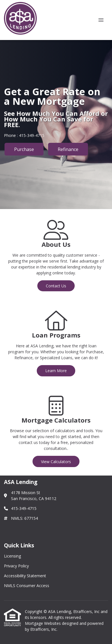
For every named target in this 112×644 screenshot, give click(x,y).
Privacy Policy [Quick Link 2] (16, 566)
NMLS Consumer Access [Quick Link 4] (27, 586)
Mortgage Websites (43, 623)
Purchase (24, 149)
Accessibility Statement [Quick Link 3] (25, 576)
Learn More (56, 371)
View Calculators (56, 462)
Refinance (68, 149)
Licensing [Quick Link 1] (12, 556)
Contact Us (56, 286)
